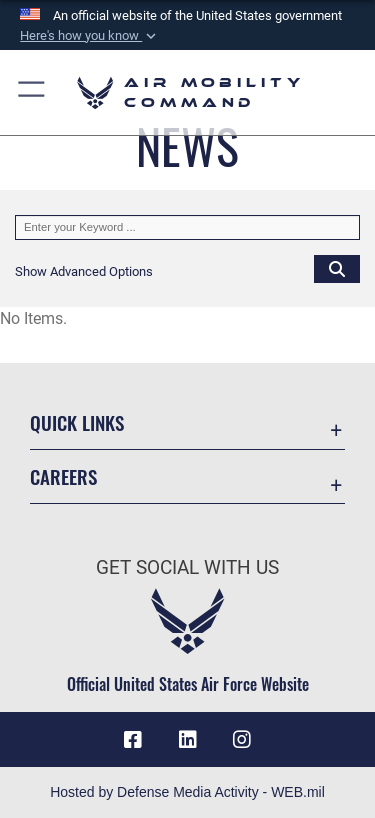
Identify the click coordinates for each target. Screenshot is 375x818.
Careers (63, 476)
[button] (90, 36)
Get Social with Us (187, 567)
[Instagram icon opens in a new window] (242, 740)
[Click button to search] (337, 268)
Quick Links (77, 422)
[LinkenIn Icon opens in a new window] (188, 740)
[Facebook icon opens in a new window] (133, 740)
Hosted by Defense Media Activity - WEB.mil (187, 792)
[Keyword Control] (187, 228)
